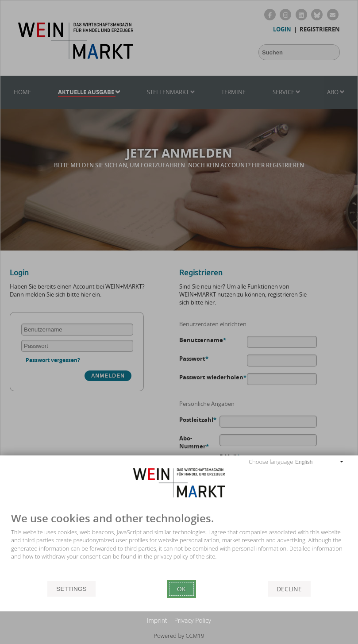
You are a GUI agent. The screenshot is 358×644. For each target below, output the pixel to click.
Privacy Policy (193, 620)
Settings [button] (71, 589)
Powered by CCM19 (179, 636)
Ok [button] (181, 589)
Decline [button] (289, 589)
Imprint (157, 620)
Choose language (271, 462)
